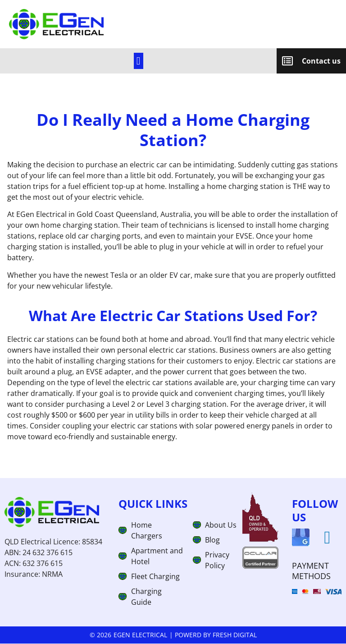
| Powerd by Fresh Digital (213, 636)
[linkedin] (327, 538)
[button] (139, 61)
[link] (138, 61)
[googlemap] (301, 538)
